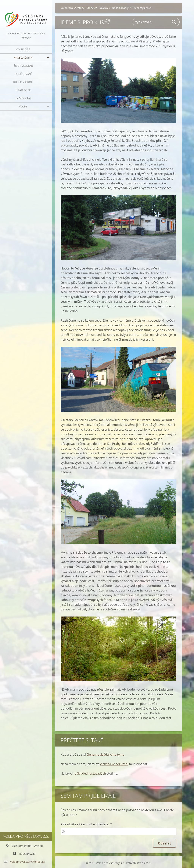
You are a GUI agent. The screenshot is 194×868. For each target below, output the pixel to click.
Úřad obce (23, 90)
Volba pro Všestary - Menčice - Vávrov (84, 8)
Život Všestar (23, 66)
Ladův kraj (23, 98)
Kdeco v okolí (23, 82)
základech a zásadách (90, 773)
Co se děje (23, 49)
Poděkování (23, 74)
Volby (23, 106)
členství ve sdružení (114, 764)
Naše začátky (23, 58)
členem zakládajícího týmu (106, 754)
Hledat (174, 22)
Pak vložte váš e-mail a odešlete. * (86, 824)
